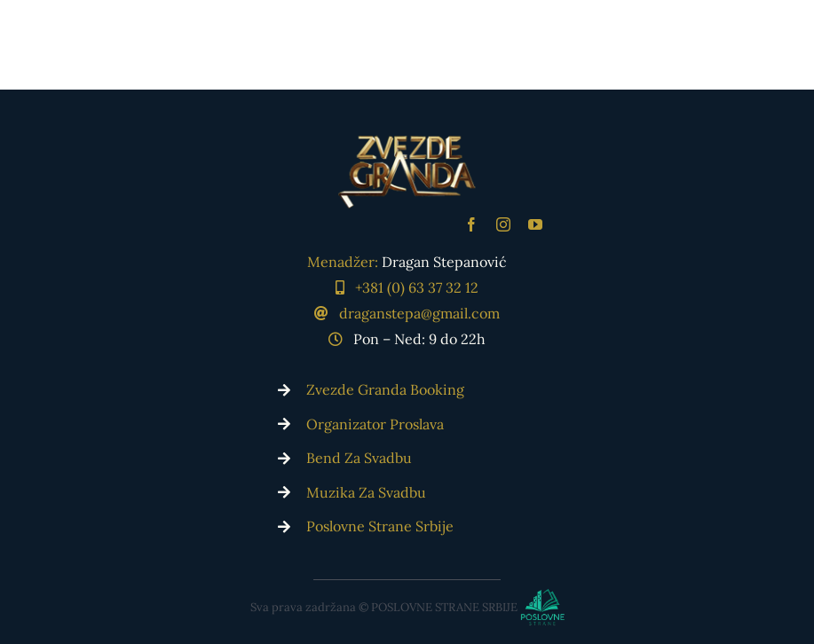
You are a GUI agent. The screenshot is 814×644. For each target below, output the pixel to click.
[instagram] (503, 224)
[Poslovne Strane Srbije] (407, 603)
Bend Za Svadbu (359, 458)
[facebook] (471, 224)
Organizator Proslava (375, 424)
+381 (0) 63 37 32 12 (417, 287)
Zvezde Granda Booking (385, 389)
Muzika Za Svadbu (366, 492)
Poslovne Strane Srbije (380, 526)
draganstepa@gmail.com (419, 313)
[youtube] (535, 224)
